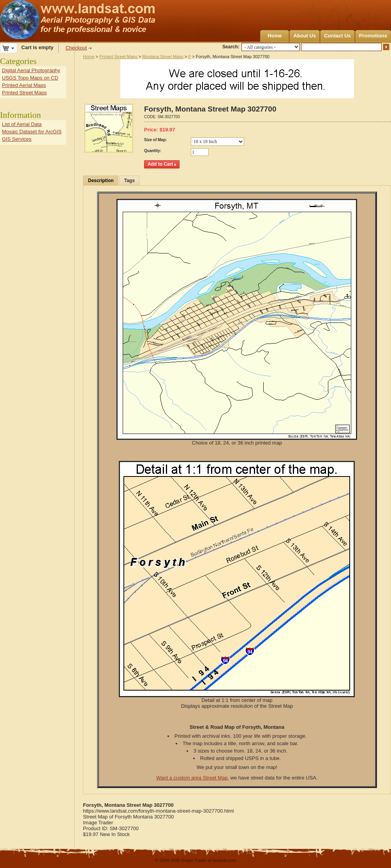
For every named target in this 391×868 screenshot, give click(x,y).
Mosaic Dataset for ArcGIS (32, 132)
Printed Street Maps (118, 57)
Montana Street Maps (163, 57)
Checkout (76, 48)
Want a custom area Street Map (192, 778)
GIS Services (17, 139)
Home (275, 36)
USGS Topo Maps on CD (30, 78)
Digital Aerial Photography (31, 70)
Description (101, 181)
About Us (305, 36)
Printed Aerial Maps (24, 85)
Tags (129, 181)
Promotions (373, 36)
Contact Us (337, 36)
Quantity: (153, 151)
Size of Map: (155, 140)
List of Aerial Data (22, 124)
